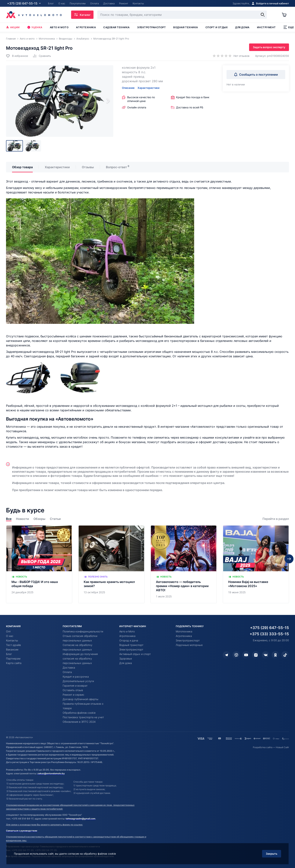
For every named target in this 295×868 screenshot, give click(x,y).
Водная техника (186, 27)
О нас (10, 636)
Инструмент (266, 27)
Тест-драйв (13, 645)
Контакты (12, 640)
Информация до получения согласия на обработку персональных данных (80, 658)
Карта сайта (14, 663)
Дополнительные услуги (78, 681)
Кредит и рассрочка (76, 677)
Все (9, 519)
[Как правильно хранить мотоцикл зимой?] (111, 564)
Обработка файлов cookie (79, 713)
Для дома (242, 27)
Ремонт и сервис (73, 695)
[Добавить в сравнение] (42, 56)
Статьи (55, 519)
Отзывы (88, 167)
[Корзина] (285, 15)
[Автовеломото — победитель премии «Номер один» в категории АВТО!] (184, 564)
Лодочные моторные (189, 645)
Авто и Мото (127, 631)
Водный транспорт (131, 645)
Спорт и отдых (217, 27)
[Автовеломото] (34, 15)
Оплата (67, 672)
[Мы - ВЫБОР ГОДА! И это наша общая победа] (39, 564)
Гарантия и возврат (75, 686)
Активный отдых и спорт (135, 654)
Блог (9, 654)
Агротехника (86, 27)
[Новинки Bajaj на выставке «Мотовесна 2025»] (256, 564)
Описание (128, 88)
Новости (22, 519)
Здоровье (126, 658)
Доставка (69, 668)
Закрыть (272, 854)
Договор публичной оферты (81, 699)
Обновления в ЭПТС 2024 (79, 722)
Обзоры (39, 519)
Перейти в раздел (276, 519)
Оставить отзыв (73, 690)
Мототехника (184, 631)
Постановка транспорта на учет (83, 717)
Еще (289, 27)
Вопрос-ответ (116, 167)
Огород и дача (129, 640)
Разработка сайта (263, 747)
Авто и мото (59, 27)
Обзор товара (22, 167)
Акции (13, 27)
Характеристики (148, 88)
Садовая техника (116, 27)
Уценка (35, 27)
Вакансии (12, 649)
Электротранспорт (151, 27)
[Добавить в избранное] (17, 56)
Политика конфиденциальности (83, 631)
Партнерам (13, 658)
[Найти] (263, 15)
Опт (8, 631)
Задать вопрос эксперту (269, 47)
